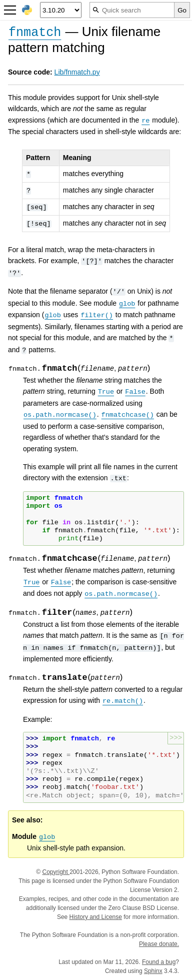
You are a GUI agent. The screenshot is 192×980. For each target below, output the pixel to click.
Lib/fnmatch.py (77, 72)
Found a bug (159, 962)
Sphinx (153, 971)
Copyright (56, 872)
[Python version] (61, 10)
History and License (96, 917)
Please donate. (159, 944)
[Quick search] (132, 10)
